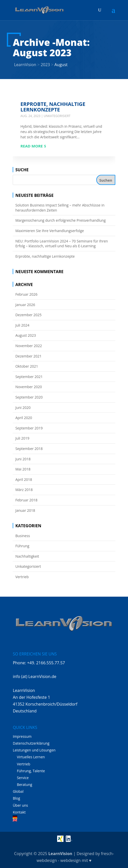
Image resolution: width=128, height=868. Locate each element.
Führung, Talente (31, 771)
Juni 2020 (23, 408)
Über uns (20, 805)
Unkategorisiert (57, 116)
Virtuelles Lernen (31, 757)
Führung (22, 546)
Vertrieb (22, 577)
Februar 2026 (26, 294)
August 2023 (26, 335)
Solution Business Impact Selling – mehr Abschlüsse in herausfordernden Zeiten (60, 208)
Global (18, 791)
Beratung (24, 785)
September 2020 (29, 397)
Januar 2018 (25, 510)
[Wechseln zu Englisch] (64, 820)
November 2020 (29, 387)
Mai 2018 (23, 469)
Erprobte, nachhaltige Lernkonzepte (53, 107)
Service (23, 778)
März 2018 (24, 490)
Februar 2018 (26, 500)
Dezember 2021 (28, 356)
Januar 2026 (25, 305)
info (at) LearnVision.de (34, 676)
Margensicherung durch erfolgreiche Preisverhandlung (60, 220)
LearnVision (60, 854)
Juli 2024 (22, 325)
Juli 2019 (22, 438)
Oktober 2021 (27, 366)
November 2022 (29, 346)
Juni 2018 (23, 459)
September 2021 (29, 377)
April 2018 (24, 479)
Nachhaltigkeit (27, 556)
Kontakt (19, 812)
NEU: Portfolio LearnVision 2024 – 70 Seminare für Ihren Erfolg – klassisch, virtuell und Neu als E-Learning (62, 244)
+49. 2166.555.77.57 (46, 663)
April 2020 (24, 418)
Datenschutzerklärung (31, 743)
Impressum (22, 736)
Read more (31, 146)
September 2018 (29, 449)
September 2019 (29, 428)
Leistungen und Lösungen (34, 750)
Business (23, 536)
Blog (16, 798)
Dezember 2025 (28, 315)
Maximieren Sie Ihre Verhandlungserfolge (50, 231)
